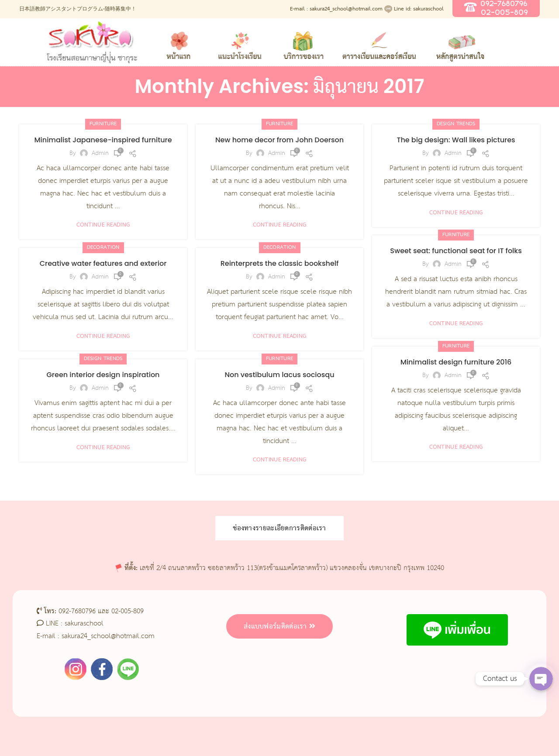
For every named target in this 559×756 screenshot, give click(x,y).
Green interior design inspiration (103, 375)
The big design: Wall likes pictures (456, 140)
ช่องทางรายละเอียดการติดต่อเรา (279, 528)
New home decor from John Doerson (279, 140)
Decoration (103, 247)
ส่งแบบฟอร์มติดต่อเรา (279, 626)
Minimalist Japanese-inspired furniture (103, 140)
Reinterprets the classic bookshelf (280, 263)
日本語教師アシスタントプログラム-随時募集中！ (78, 9)
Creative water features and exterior (103, 263)
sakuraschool (84, 624)
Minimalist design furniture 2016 (456, 362)
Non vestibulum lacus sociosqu (279, 375)
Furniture (103, 124)
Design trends (456, 124)
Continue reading (103, 225)
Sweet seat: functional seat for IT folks (456, 251)
